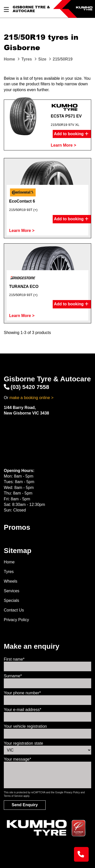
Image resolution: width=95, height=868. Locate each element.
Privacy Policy (16, 620)
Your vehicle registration (25, 726)
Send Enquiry (25, 805)
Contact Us (14, 610)
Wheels (11, 581)
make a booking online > (31, 398)
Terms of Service (13, 796)
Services (12, 591)
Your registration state (23, 743)
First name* (14, 659)
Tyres (9, 572)
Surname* (13, 676)
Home (9, 562)
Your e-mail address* (23, 710)
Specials (11, 600)
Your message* (17, 759)
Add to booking (71, 134)
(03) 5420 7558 (26, 387)
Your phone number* (22, 693)
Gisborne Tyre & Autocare (31, 9)
